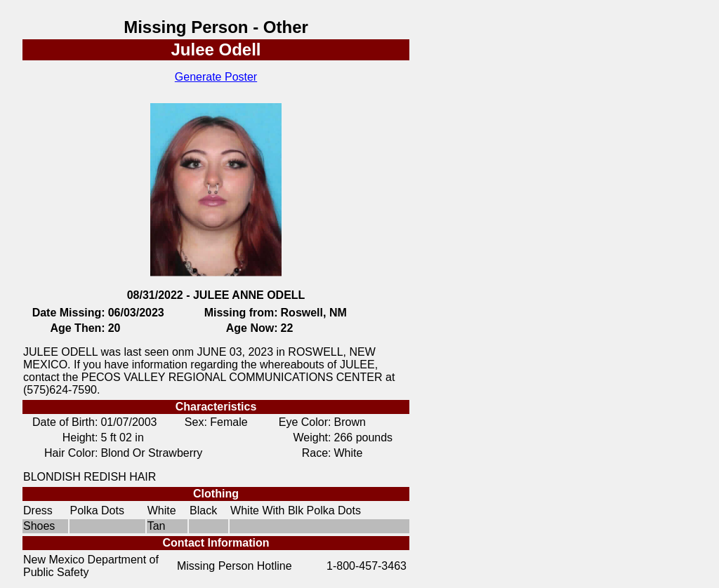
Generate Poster (216, 77)
